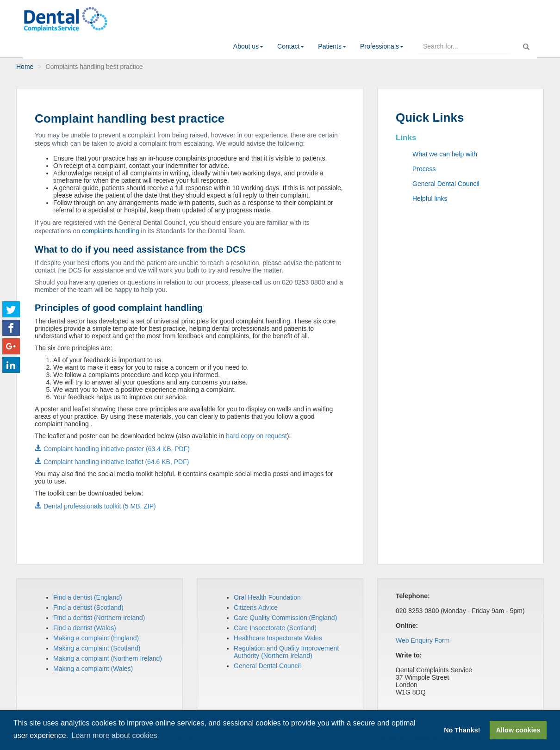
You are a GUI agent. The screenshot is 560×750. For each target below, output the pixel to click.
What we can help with (445, 154)
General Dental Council (446, 184)
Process (424, 169)
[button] (248, 46)
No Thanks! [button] (462, 730)
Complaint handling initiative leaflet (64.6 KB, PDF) (116, 462)
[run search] (526, 45)
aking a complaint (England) (99, 638)
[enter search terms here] (464, 46)
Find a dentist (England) (88, 597)
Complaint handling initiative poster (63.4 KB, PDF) (117, 449)
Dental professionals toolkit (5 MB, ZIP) (100, 506)
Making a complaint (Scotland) (97, 648)
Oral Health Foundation (267, 597)
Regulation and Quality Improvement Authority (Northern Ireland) (286, 652)
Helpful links (430, 198)
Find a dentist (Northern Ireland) (99, 618)
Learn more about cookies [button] (115, 735)
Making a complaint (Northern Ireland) (108, 658)
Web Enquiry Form (423, 640)
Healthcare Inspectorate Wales (278, 638)
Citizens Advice (256, 607)
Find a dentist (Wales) (85, 628)
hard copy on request (256, 436)
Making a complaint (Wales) (93, 669)
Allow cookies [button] (518, 730)
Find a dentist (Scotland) (88, 607)
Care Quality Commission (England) (285, 618)
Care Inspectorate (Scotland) (275, 628)
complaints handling (111, 231)
